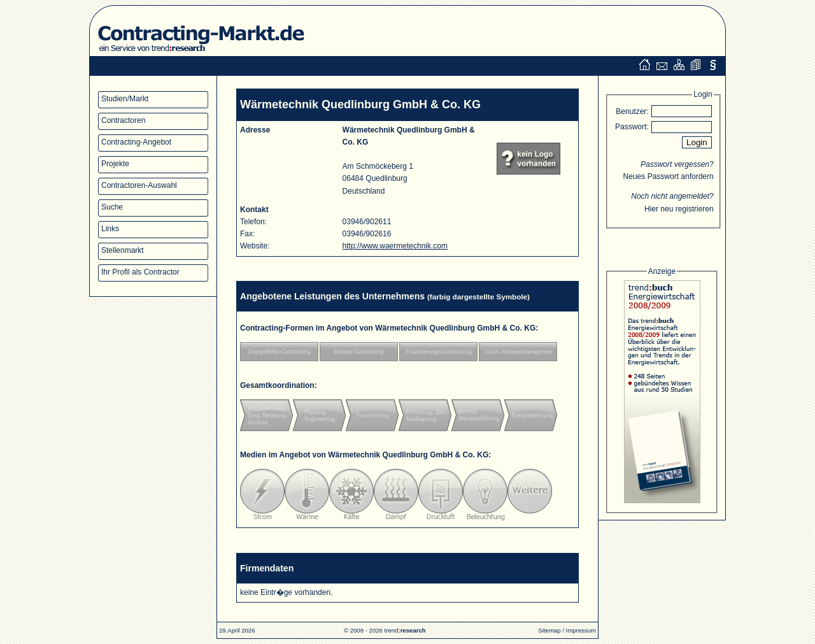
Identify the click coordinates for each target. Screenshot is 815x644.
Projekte (115, 164)
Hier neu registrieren (679, 209)
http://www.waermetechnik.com (395, 246)
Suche (112, 207)
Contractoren (123, 120)
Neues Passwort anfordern (669, 176)
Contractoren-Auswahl (139, 185)
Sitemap (549, 630)
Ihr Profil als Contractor (140, 272)
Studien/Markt (125, 99)
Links (110, 229)
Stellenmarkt (123, 250)
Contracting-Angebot (136, 142)
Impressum (581, 630)
